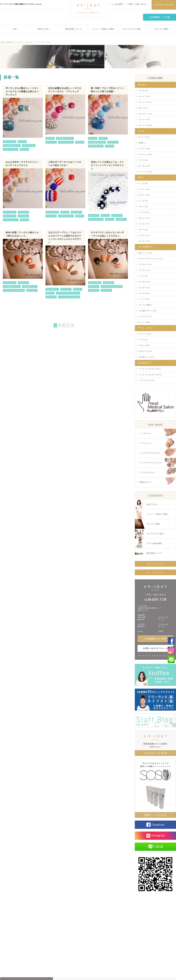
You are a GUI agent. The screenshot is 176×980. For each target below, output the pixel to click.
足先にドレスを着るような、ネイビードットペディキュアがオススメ (107, 165)
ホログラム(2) (145, 351)
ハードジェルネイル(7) (150, 369)
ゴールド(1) (144, 224)
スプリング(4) (145, 154)
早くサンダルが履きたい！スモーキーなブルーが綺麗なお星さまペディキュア (22, 91)
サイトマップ (145, 656)
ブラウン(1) (144, 235)
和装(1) (142, 143)
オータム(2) (144, 166)
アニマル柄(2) (145, 305)
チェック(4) (144, 322)
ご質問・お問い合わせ (137, 4)
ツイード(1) (144, 299)
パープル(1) (144, 212)
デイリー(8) (144, 149)
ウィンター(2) (145, 172)
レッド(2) (143, 201)
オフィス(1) (144, 137)
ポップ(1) (143, 108)
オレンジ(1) (144, 218)
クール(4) (143, 91)
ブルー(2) (143, 207)
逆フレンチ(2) (145, 253)
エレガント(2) (145, 114)
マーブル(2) (144, 293)
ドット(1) (143, 276)
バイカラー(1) (145, 316)
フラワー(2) (144, 270)
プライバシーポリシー (163, 656)
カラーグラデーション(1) (151, 259)
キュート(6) (144, 96)
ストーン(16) (145, 334)
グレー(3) (143, 230)
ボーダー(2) (144, 282)
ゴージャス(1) (145, 102)
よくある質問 (117, 4)
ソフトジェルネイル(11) (150, 375)
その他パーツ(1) (146, 357)
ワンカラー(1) (145, 265)
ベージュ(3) (144, 189)
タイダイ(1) (144, 288)
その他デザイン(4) (147, 311)
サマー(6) (143, 160)
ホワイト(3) (144, 195)
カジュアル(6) (145, 125)
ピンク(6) (143, 183)
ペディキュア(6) (146, 380)
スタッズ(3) (144, 345)
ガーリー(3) (144, 120)
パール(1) (143, 340)
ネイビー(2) (144, 241)
